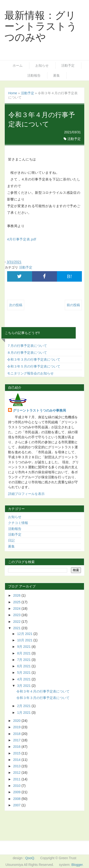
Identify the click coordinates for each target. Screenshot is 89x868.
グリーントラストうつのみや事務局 (39, 410)
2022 (17, 622)
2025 (17, 602)
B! (69, 276)
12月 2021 (25, 634)
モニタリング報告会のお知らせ (30, 373)
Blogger (77, 865)
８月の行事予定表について (27, 353)
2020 (17, 721)
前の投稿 (73, 305)
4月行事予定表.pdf (22, 239)
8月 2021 (24, 653)
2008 (17, 799)
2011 (17, 779)
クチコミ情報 (18, 523)
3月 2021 (24, 686)
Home (13, 93)
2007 (17, 805)
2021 (17, 628)
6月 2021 (24, 666)
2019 (17, 727)
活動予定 (68, 65)
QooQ (30, 858)
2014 (17, 760)
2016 (17, 747)
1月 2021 (24, 713)
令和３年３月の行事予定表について (34, 359)
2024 (17, 609)
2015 (17, 753)
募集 (56, 75)
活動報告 (34, 75)
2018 (17, 734)
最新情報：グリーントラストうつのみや (41, 26)
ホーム (18, 65)
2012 (17, 773)
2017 (17, 740)
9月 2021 (24, 647)
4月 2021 (24, 679)
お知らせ (42, 65)
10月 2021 (25, 640)
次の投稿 (16, 305)
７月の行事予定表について (27, 346)
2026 (17, 595)
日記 (11, 540)
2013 (17, 766)
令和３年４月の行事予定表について (43, 691)
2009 (17, 792)
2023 (17, 615)
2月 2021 (24, 706)
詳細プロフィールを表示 (26, 494)
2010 (17, 786)
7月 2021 (24, 660)
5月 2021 (24, 673)
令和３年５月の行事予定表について (34, 366)
